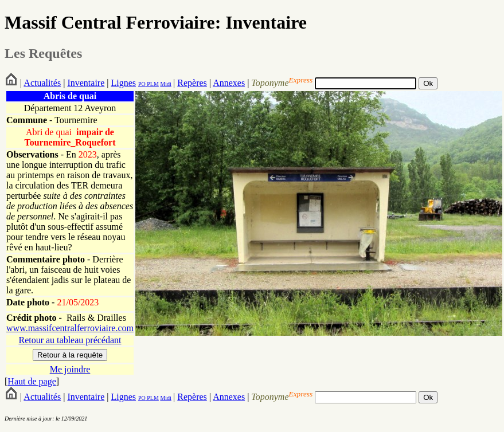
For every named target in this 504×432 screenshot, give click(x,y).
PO (142, 84)
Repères (192, 83)
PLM (152, 84)
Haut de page (32, 381)
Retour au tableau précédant (70, 340)
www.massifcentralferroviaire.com (70, 328)
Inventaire (86, 83)
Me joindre (70, 369)
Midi (165, 84)
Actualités (42, 83)
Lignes (123, 83)
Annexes (229, 83)
